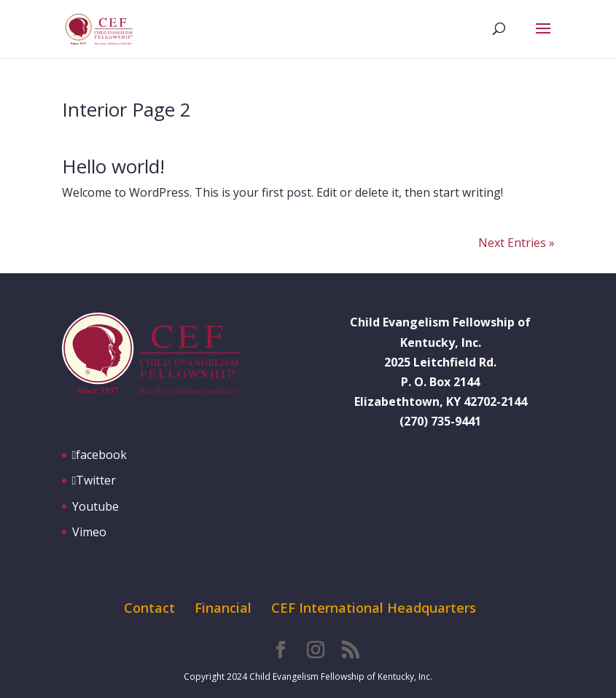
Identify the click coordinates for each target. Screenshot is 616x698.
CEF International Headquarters (374, 608)
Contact (149, 608)
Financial (223, 608)
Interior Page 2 (126, 109)
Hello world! (113, 166)
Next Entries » (516, 243)
